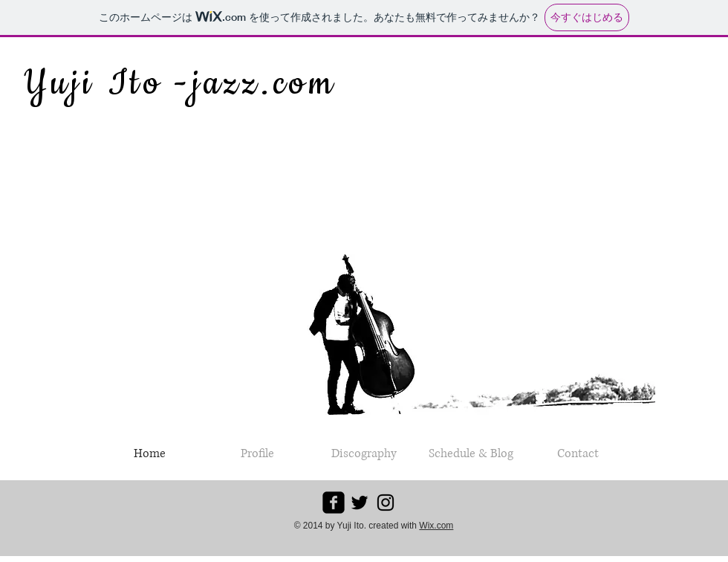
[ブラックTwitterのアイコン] (360, 503)
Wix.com (436, 526)
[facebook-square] (334, 503)
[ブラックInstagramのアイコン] (386, 503)
